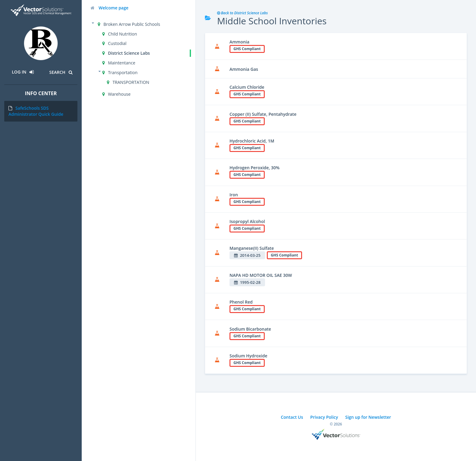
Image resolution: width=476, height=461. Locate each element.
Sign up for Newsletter (368, 417)
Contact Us (292, 417)
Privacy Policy (324, 417)
